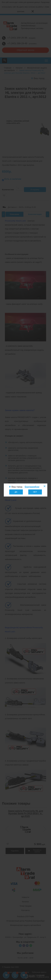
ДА (16, 492)
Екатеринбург (32, 487)
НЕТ (35, 492)
